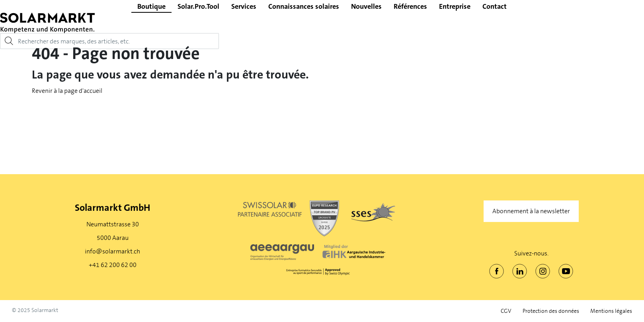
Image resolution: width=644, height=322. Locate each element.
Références (410, 6)
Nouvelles (366, 6)
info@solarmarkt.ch (112, 251)
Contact (495, 6)
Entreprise (455, 6)
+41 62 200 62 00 (113, 265)
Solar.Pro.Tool (198, 6)
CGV (506, 311)
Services (244, 6)
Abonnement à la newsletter (531, 211)
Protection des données (551, 311)
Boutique (151, 6)
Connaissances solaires (304, 6)
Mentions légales (611, 311)
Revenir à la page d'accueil (67, 91)
